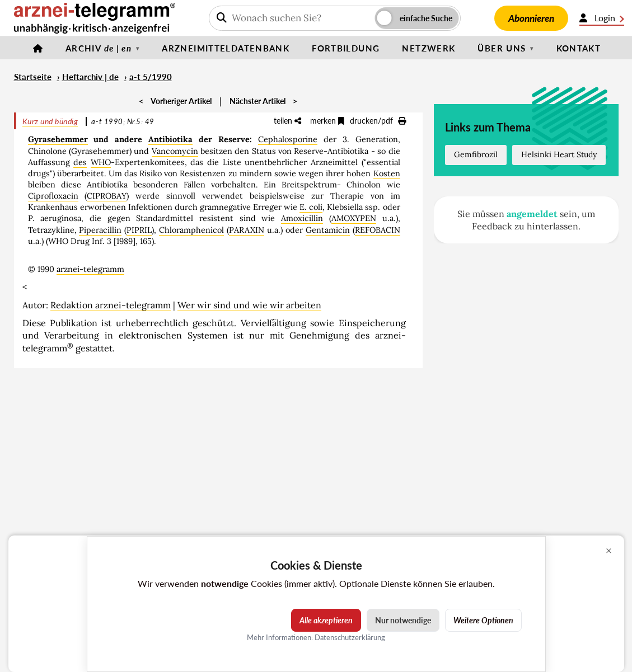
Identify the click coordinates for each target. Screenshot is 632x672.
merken (327, 121)
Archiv (99, 48)
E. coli (311, 207)
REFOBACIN (378, 230)
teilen (287, 121)
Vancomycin (175, 151)
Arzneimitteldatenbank (226, 48)
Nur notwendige (403, 620)
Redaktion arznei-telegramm (111, 305)
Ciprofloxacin (53, 196)
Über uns (502, 48)
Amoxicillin (302, 218)
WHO (101, 162)
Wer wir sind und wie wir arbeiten (249, 305)
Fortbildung (346, 48)
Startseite (33, 77)
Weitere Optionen (483, 620)
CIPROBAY (107, 196)
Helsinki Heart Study (559, 154)
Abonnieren (531, 18)
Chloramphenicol (191, 230)
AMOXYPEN (354, 218)
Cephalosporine (288, 139)
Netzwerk (429, 48)
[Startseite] (38, 48)
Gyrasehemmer (58, 139)
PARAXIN (247, 230)
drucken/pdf (378, 121)
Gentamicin (328, 230)
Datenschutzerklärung (350, 637)
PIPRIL (139, 230)
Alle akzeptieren (326, 620)
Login (602, 18)
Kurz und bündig (50, 121)
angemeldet (532, 214)
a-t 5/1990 (151, 77)
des (80, 162)
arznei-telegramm (90, 269)
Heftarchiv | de (90, 77)
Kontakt (579, 48)
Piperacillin (100, 230)
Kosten (387, 173)
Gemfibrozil (476, 154)
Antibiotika (170, 139)
